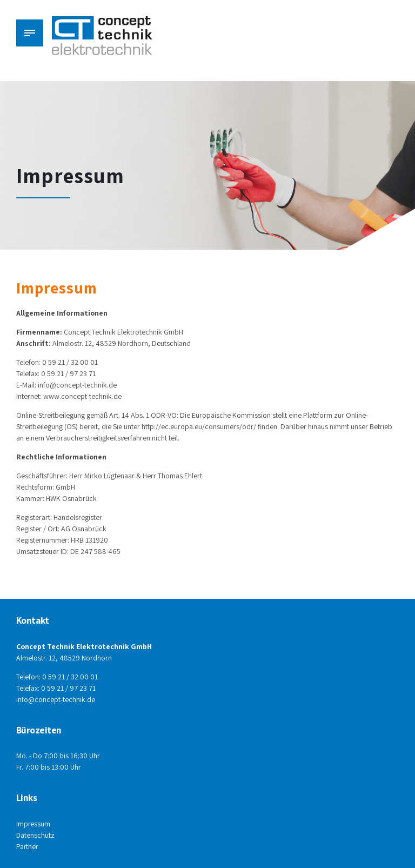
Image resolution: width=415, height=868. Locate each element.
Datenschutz (36, 835)
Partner (28, 846)
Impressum (34, 824)
